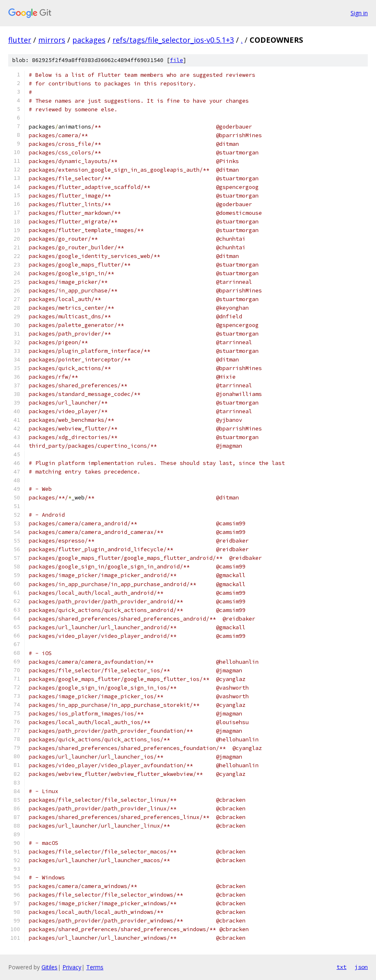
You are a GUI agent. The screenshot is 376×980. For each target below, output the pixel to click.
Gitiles (49, 967)
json (361, 967)
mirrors (52, 40)
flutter (20, 40)
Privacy (72, 967)
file (177, 60)
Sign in (359, 13)
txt (342, 967)
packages (89, 40)
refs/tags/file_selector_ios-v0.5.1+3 (173, 40)
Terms (95, 967)
